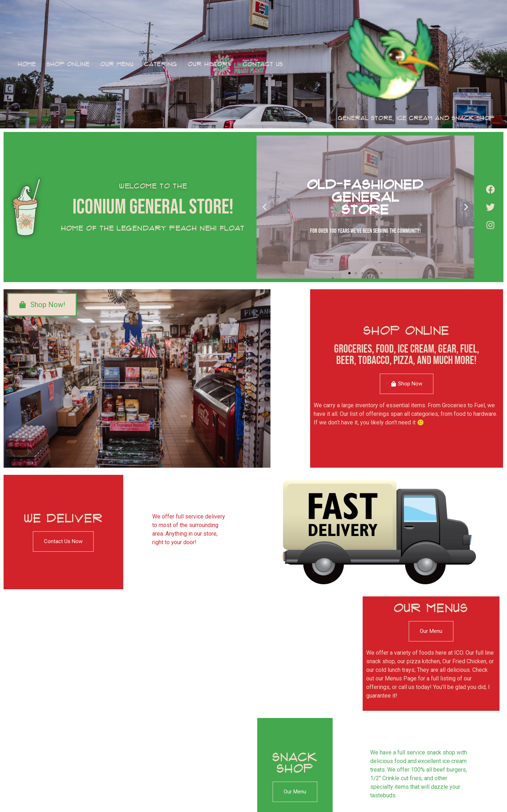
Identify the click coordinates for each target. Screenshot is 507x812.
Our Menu (117, 64)
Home (27, 64)
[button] (265, 207)
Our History (210, 64)
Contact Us (263, 64)
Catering (161, 64)
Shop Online (68, 64)
